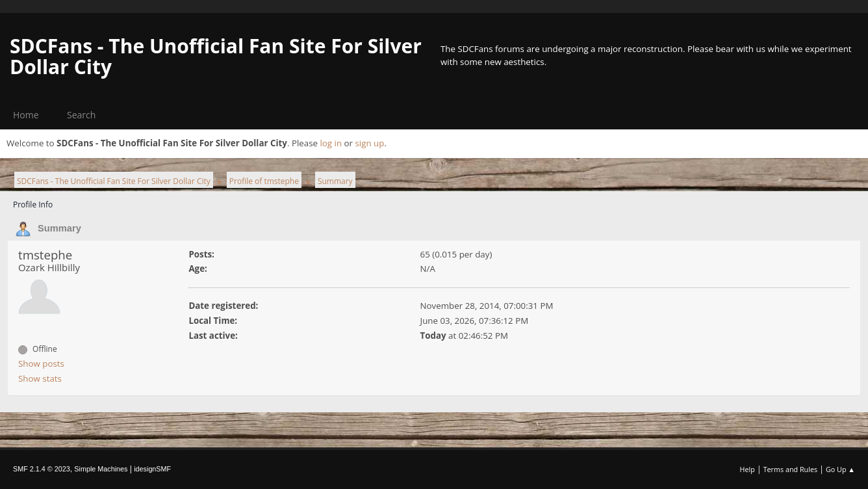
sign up (369, 143)
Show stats (40, 378)
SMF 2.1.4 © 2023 (42, 469)
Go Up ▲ (840, 469)
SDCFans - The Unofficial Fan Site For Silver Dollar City (216, 56)
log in (331, 143)
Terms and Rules (791, 469)
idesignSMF (152, 469)
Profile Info (33, 205)
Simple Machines (101, 469)
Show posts (41, 363)
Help (747, 469)
